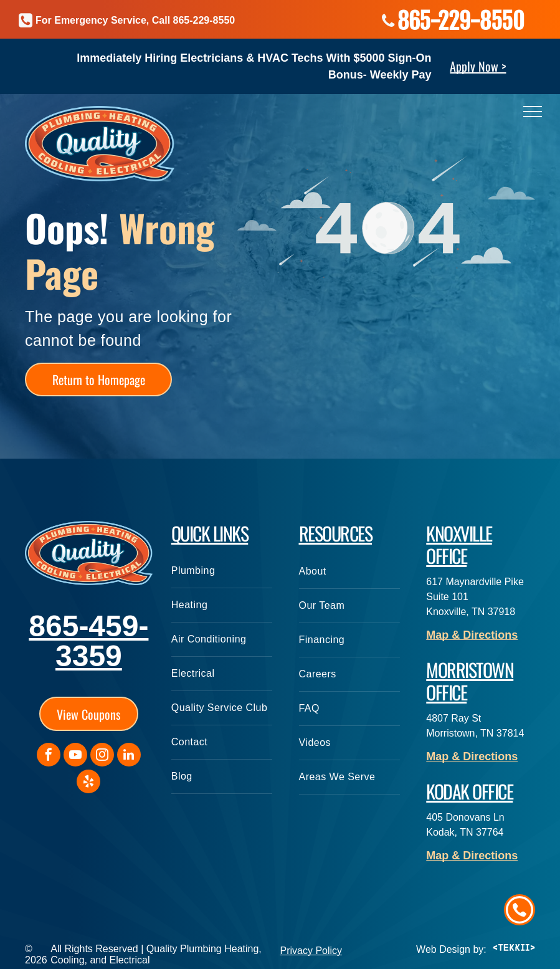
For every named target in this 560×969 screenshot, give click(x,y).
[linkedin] (129, 756)
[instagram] (102, 756)
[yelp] (88, 783)
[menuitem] (222, 571)
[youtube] (75, 756)
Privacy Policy (311, 951)
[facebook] (49, 756)
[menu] (533, 112)
